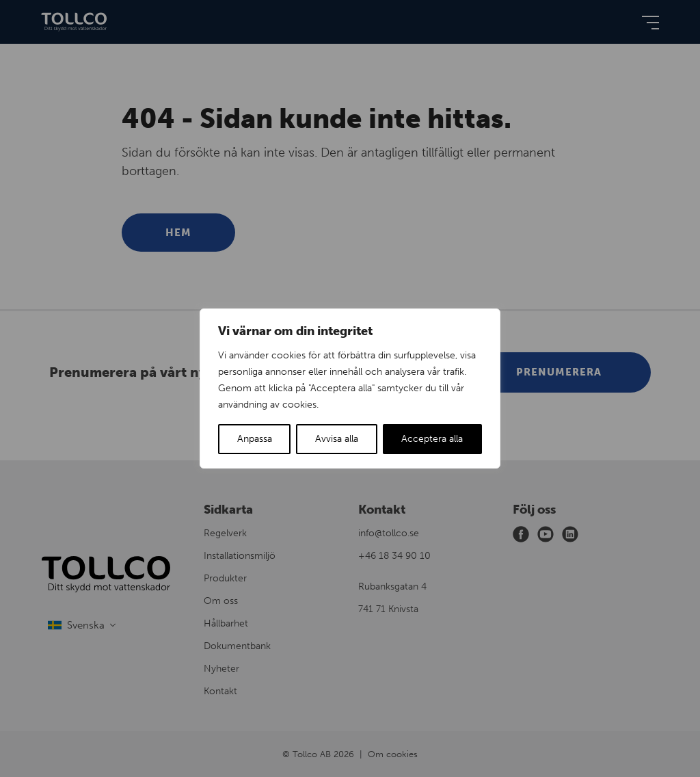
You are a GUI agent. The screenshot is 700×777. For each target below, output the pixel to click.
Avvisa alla (337, 439)
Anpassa (255, 439)
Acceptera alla (432, 439)
